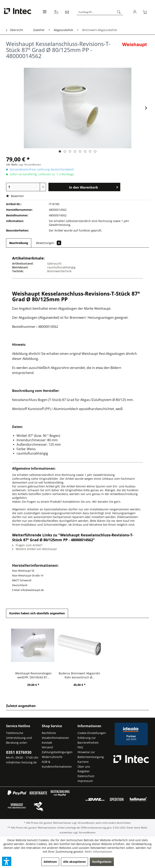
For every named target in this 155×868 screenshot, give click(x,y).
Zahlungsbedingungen (57, 752)
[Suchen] (119, 12)
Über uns (84, 767)
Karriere (83, 762)
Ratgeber (84, 771)
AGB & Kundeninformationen (57, 764)
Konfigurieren (102, 862)
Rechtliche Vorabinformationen (55, 735)
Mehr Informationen (98, 852)
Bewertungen (49, 243)
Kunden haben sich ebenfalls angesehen (37, 613)
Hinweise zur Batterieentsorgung (91, 754)
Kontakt (47, 743)
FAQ (80, 747)
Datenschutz (86, 776)
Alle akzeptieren (74, 862)
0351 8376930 (19, 752)
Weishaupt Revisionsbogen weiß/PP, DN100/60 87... (33, 675)
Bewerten (15, 196)
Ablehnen (50, 862)
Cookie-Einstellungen (92, 733)
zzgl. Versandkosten (30, 165)
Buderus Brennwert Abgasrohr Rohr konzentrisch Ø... (80, 675)
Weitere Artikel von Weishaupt (34, 549)
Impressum (85, 781)
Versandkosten (86, 823)
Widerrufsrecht (52, 757)
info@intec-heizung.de (21, 762)
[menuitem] (44, 14)
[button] (7, 861)
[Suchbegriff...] (100, 12)
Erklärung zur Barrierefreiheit (88, 740)
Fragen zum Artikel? (27, 545)
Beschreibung (19, 243)
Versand (47, 747)
